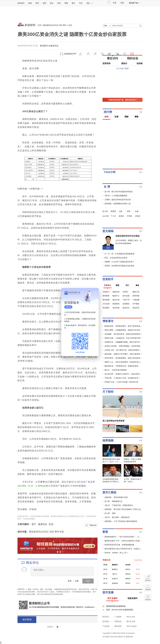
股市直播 (108, 592)
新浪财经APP (70, 54)
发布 (88, 581)
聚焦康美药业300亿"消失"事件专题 (46, 532)
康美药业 (42, 524)
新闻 (30, 3)
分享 (124, 54)
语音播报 (148, 588)
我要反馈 (93, 525)
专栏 (81, 3)
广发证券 (90, 482)
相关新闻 (27, 620)
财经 (44, 3)
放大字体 (95, 54)
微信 (116, 54)
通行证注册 (131, 621)
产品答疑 (106, 626)
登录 (70, 581)
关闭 (95, 292)
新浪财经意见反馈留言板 (116, 606)
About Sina (131, 617)
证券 (39, 25)
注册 (122, 3)
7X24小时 (110, 172)
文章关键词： (24, 524)
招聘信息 (118, 621)
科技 (59, 3)
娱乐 (52, 3)
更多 (90, 3)
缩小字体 (88, 54)
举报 (81, 54)
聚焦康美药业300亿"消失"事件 (55, 25)
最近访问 (112, 58)
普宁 (34, 524)
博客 (66, 3)
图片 (73, 3)
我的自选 (132, 58)
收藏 (102, 54)
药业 (51, 524)
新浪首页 (21, 3)
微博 (109, 54)
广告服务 (118, 617)
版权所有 (129, 637)
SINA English (131, 626)
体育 (37, 3)
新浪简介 (106, 617)
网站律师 (118, 626)
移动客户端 (134, 3)
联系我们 (106, 621)
